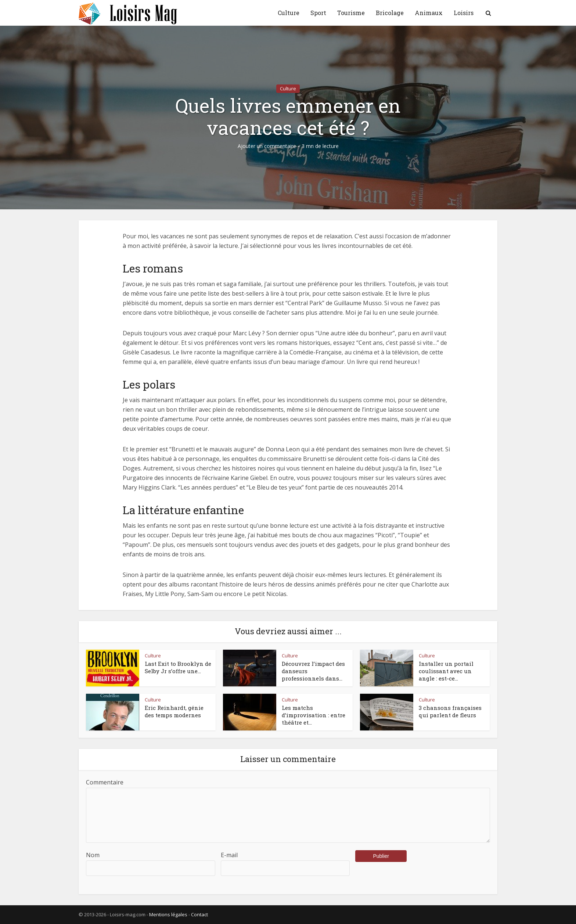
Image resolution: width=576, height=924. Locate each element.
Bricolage (390, 13)
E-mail (229, 855)
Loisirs (464, 13)
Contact (199, 914)
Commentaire (105, 782)
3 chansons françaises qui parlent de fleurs (450, 711)
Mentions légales (168, 914)
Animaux (429, 13)
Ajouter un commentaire (267, 146)
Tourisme (351, 13)
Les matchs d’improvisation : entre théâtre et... (314, 715)
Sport (318, 13)
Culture (289, 13)
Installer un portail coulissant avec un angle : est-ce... (446, 671)
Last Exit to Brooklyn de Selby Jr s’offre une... (178, 667)
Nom (93, 855)
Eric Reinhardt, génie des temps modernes (174, 711)
